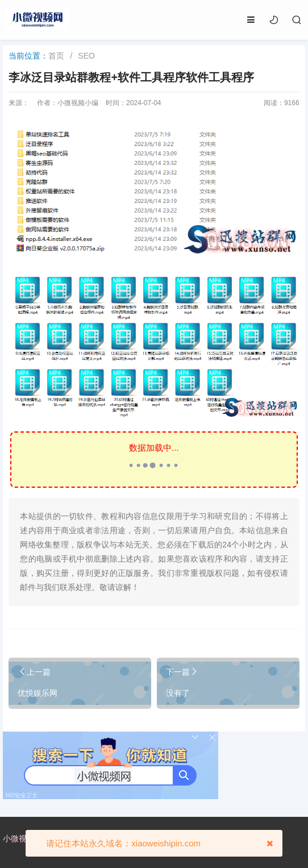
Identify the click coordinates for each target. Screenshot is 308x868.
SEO (86, 56)
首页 (56, 56)
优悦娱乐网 (38, 693)
